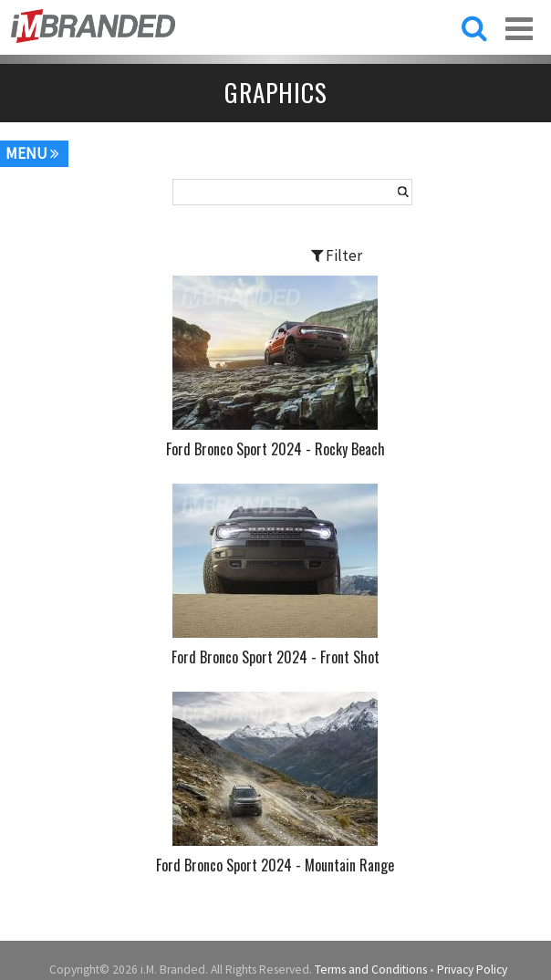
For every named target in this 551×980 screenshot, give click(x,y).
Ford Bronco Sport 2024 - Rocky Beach (275, 449)
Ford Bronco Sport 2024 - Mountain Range (275, 865)
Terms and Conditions (371, 970)
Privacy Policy (472, 970)
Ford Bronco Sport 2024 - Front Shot (275, 657)
